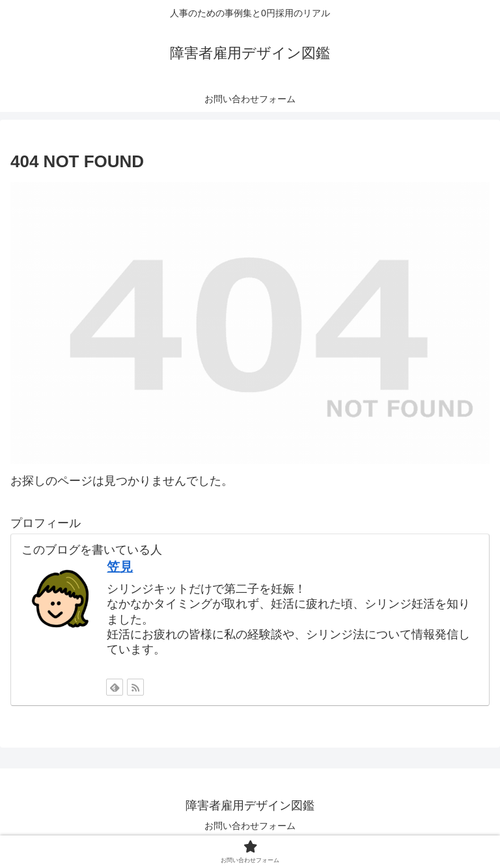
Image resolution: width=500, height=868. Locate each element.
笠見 (120, 567)
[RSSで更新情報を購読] (135, 687)
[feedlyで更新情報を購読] (115, 687)
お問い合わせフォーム (250, 826)
